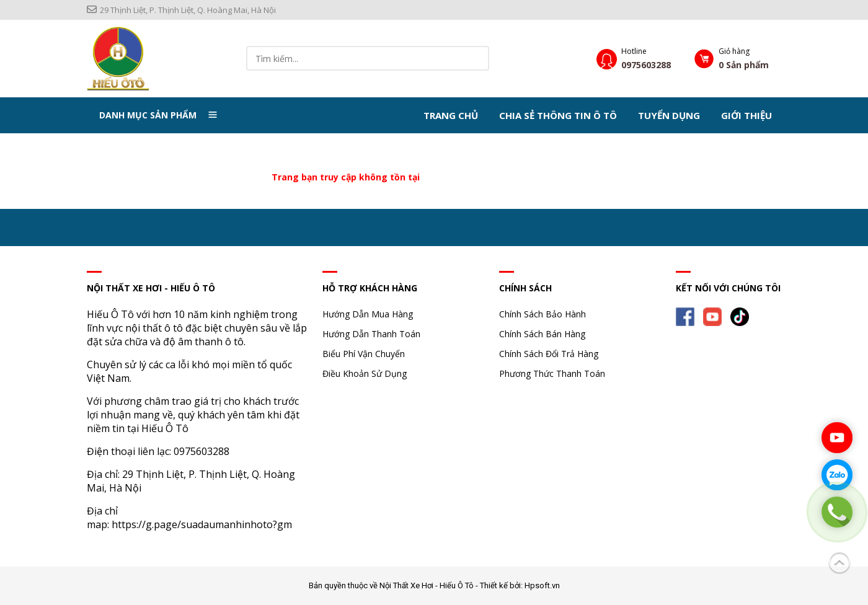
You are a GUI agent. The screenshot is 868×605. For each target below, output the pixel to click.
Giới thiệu (746, 115)
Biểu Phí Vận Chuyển (364, 354)
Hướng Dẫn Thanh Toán (371, 334)
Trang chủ (451, 115)
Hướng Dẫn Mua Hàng (368, 314)
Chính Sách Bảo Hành (542, 314)
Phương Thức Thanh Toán (552, 373)
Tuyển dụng (669, 115)
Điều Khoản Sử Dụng (365, 373)
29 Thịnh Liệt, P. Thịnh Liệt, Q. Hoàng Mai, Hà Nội (181, 10)
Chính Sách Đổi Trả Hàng (549, 354)
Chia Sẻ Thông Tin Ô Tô (558, 115)
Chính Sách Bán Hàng (542, 334)
